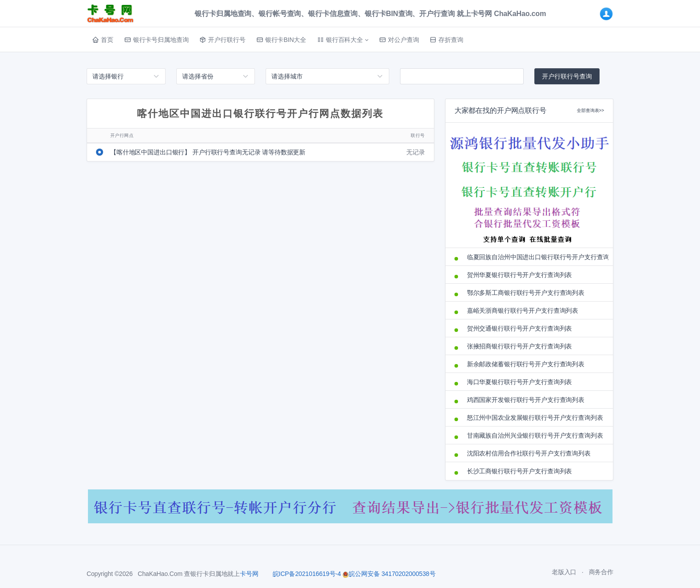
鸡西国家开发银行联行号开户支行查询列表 (526, 400)
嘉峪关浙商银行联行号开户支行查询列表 (523, 311)
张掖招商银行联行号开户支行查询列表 (520, 346)
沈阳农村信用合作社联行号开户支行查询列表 (529, 453)
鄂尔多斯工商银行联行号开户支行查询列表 (526, 293)
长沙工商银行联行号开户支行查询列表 (520, 471)
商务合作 (601, 572)
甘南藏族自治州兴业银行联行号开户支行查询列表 (535, 435)
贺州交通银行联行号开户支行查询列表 (520, 328)
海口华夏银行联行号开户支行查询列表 (520, 382)
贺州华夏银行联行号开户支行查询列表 (520, 275)
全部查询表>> (590, 110)
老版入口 (564, 572)
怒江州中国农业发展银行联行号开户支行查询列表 (535, 418)
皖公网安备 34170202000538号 (389, 574)
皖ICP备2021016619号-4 (307, 574)
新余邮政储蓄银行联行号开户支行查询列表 (526, 364)
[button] (343, 40)
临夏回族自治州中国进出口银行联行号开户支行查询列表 (535, 257)
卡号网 (249, 574)
